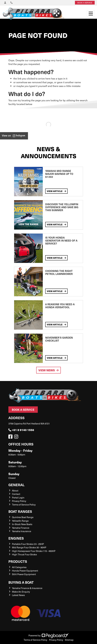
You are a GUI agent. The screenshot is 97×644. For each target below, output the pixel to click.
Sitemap (69, 640)
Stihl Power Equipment (24, 574)
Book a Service (23, 410)
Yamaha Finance (21, 528)
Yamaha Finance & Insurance (27, 588)
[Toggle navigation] (91, 14)
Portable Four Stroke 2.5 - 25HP (28, 544)
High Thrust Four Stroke (24, 554)
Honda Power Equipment (25, 571)
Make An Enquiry (21, 592)
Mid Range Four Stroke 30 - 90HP (29, 547)
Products (18, 561)
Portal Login (18, 498)
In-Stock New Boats (22, 524)
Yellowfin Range (20, 521)
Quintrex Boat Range (23, 517)
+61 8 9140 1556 (21, 430)
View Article (56, 191)
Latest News (18, 595)
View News (48, 370)
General (16, 485)
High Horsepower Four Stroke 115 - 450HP (34, 551)
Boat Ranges (20, 511)
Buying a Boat (21, 582)
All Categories (19, 567)
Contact (16, 494)
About (15, 491)
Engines (16, 538)
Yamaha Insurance (22, 531)
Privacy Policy (19, 501)
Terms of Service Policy (24, 505)
